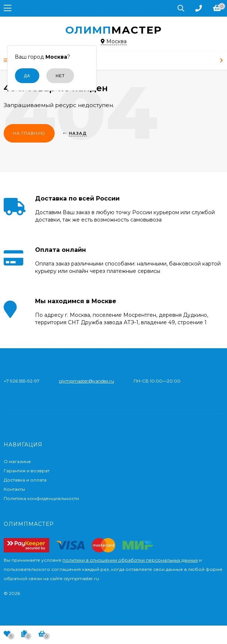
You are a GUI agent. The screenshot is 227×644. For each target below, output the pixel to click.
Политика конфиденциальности (41, 498)
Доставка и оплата (25, 480)
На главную (29, 133)
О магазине (17, 461)
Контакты (14, 489)
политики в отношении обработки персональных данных (130, 560)
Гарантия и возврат (27, 471)
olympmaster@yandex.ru (87, 381)
